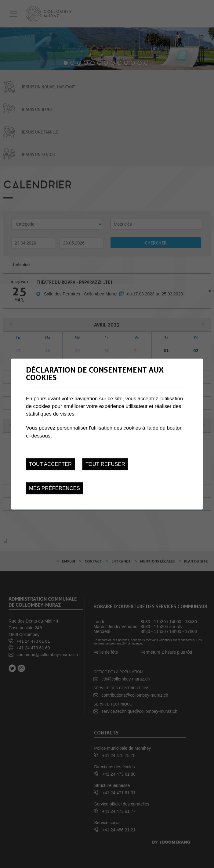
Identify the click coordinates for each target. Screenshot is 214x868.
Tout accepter (50, 464)
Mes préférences (54, 488)
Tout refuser (105, 464)
